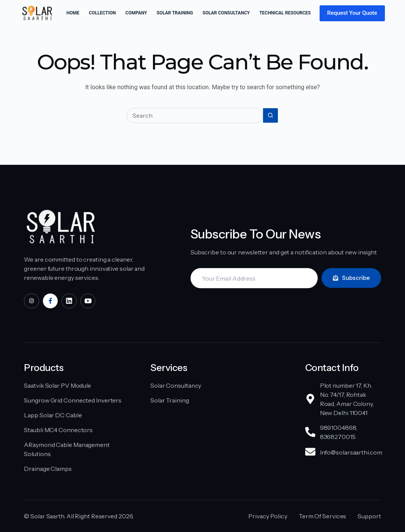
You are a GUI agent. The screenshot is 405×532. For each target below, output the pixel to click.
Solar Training (175, 13)
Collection (102, 13)
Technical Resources (290, 13)
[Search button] (271, 115)
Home (73, 13)
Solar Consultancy (226, 13)
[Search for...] (195, 115)
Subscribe (351, 278)
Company (136, 13)
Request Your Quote (352, 13)
